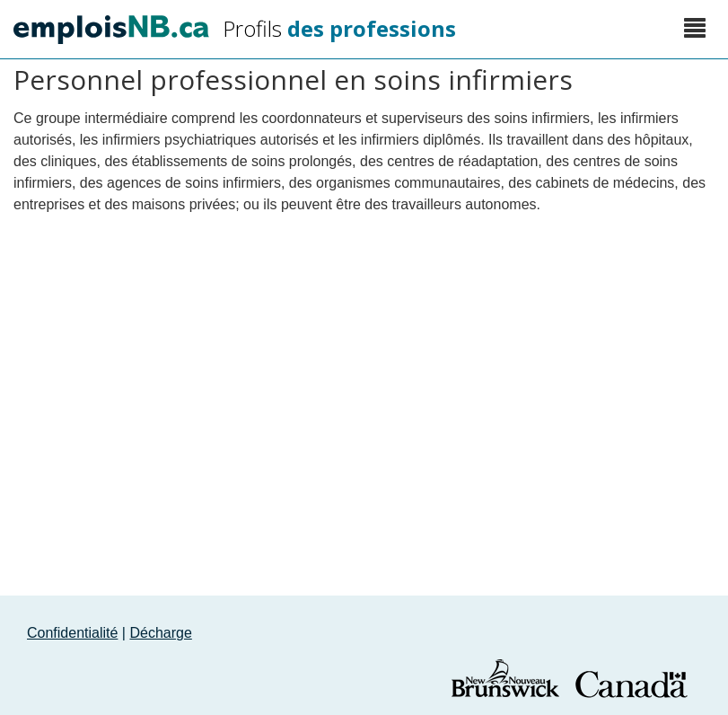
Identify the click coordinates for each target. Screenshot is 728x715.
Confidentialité (72, 633)
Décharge (160, 633)
